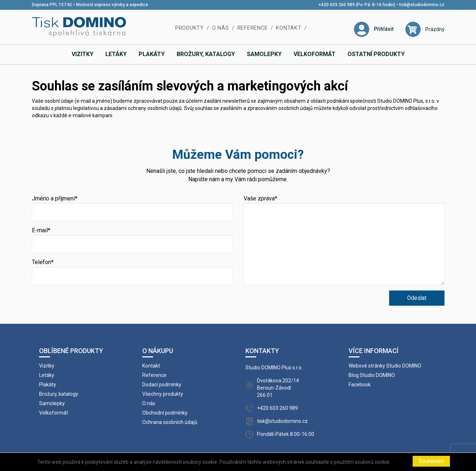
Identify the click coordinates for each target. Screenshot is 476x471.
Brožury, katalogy (206, 54)
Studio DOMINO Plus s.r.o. (274, 368)
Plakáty (152, 54)
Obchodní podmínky (165, 413)
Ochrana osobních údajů (170, 422)
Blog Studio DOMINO (372, 375)
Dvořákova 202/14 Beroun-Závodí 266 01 (278, 388)
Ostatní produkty (376, 54)
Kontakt (288, 28)
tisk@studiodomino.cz (422, 5)
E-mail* (41, 230)
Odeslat (417, 298)
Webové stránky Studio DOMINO (385, 366)
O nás (221, 28)
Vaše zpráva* (260, 198)
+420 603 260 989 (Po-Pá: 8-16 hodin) (357, 5)
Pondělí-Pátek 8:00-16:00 (286, 434)
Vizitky (83, 54)
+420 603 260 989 (277, 408)
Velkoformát (315, 54)
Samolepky (264, 54)
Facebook (360, 385)
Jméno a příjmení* (55, 198)
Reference (253, 28)
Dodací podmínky (162, 385)
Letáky (116, 54)
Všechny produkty (163, 394)
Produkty (189, 28)
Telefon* (43, 262)
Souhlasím (431, 461)
